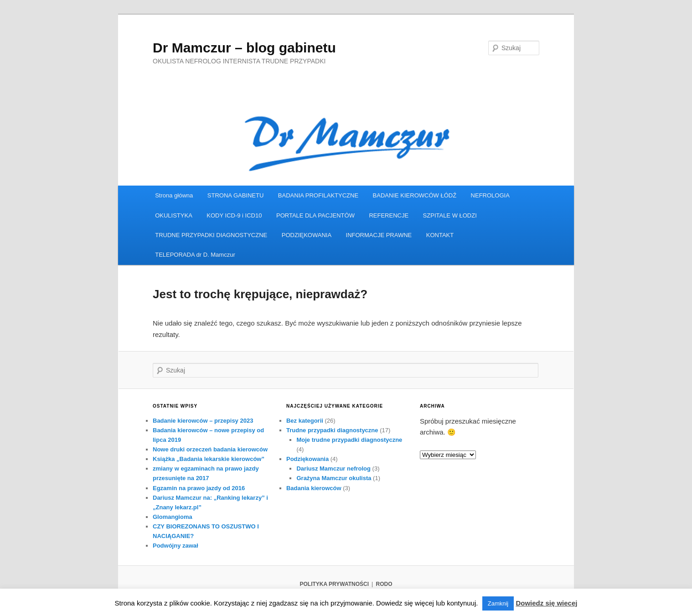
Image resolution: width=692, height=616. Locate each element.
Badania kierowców (314, 488)
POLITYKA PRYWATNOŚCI (334, 584)
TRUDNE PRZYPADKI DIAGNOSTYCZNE (211, 235)
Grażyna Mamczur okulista (334, 478)
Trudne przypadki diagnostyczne (332, 430)
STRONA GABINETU (236, 195)
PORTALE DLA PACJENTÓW (315, 215)
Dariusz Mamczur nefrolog (333, 468)
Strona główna (174, 195)
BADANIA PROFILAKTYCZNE (318, 195)
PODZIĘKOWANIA (307, 235)
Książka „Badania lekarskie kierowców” (209, 459)
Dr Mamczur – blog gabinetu (244, 48)
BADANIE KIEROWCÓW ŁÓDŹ (415, 195)
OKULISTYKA (174, 215)
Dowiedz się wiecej (546, 603)
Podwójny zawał (176, 546)
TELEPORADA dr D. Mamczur (195, 255)
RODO (384, 584)
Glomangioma (173, 517)
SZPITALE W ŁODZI (450, 215)
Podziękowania (307, 459)
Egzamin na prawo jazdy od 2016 (199, 488)
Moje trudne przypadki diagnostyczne (349, 440)
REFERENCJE (389, 215)
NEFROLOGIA (490, 195)
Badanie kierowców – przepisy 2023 (203, 421)
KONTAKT (440, 235)
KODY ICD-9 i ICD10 (234, 215)
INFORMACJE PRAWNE (379, 235)
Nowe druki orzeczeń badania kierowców (210, 449)
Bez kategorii (305, 421)
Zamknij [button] (498, 603)
